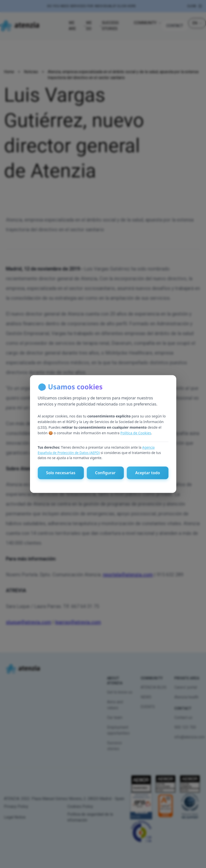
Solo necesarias (61, 473)
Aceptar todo (148, 473)
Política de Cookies (136, 433)
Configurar (105, 473)
